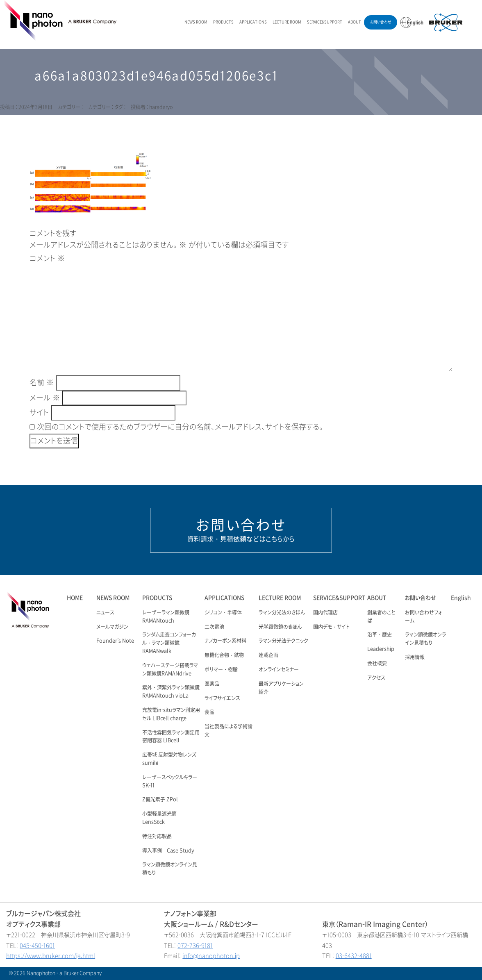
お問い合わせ (381, 22)
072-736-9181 (195, 946)
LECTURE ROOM (287, 22)
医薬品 (212, 684)
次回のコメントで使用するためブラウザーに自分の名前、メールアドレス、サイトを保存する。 (180, 427)
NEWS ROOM (196, 22)
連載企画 (268, 655)
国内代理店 (325, 613)
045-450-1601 (37, 946)
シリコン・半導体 (223, 613)
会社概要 (377, 664)
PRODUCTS (223, 22)
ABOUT (355, 22)
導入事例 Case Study (168, 851)
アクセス (376, 678)
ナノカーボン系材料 (225, 641)
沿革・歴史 (380, 635)
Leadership (381, 649)
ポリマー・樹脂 (221, 670)
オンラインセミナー (279, 670)
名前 (42, 383)
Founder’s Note (115, 641)
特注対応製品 (157, 837)
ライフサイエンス (222, 698)
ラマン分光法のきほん (282, 613)
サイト (39, 413)
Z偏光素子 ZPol (160, 800)
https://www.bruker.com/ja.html (51, 956)
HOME (75, 598)
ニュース (105, 613)
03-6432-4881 (354, 956)
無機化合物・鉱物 (224, 655)
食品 (209, 712)
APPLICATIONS (253, 22)
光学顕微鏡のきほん (280, 627)
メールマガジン (112, 627)
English (461, 598)
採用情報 (415, 657)
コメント (47, 259)
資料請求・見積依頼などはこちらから (241, 530)
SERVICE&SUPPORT (325, 22)
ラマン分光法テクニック (283, 641)
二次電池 (214, 627)
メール (45, 398)
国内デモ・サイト (331, 627)
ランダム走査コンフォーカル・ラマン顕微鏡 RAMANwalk (169, 643)
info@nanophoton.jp (211, 956)
